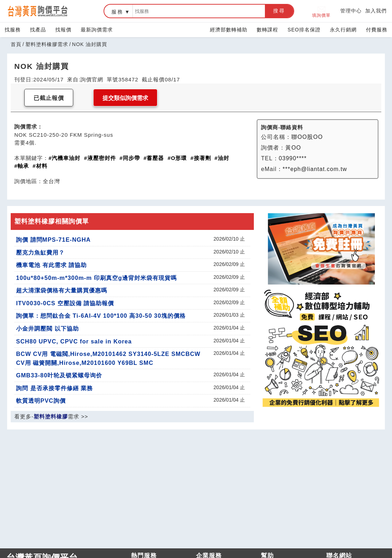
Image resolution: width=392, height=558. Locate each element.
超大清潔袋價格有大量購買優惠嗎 (62, 290)
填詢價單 (321, 11)
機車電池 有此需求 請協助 (51, 265)
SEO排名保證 (304, 30)
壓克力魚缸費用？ (40, 252)
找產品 (38, 30)
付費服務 (377, 30)
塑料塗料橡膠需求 (47, 44)
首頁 (16, 44)
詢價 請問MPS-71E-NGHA (53, 240)
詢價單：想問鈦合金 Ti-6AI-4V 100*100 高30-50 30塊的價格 (101, 316)
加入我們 (376, 11)
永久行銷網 (343, 30)
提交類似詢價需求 (125, 98)
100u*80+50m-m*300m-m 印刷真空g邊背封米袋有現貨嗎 (96, 278)
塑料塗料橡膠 (51, 416)
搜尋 (279, 11)
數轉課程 (267, 30)
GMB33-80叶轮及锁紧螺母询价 (59, 375)
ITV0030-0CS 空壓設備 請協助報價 (65, 303)
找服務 (13, 30)
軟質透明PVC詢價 (41, 401)
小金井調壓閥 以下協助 (47, 328)
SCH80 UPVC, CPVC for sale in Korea (74, 341)
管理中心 (351, 11)
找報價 (63, 30)
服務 (117, 12)
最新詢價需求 (97, 30)
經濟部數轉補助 (229, 30)
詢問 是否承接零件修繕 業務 (54, 388)
